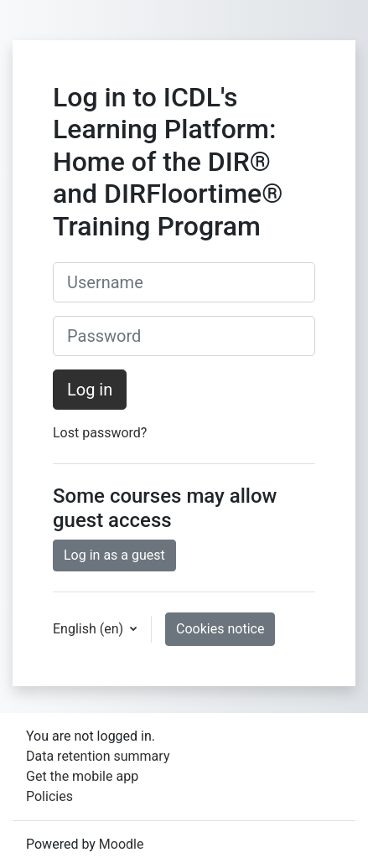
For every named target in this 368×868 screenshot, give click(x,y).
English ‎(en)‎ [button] (90, 629)
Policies (49, 796)
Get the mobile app (82, 776)
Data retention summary (98, 756)
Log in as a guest (114, 555)
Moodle (122, 844)
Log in (90, 390)
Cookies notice (220, 629)
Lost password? (100, 433)
